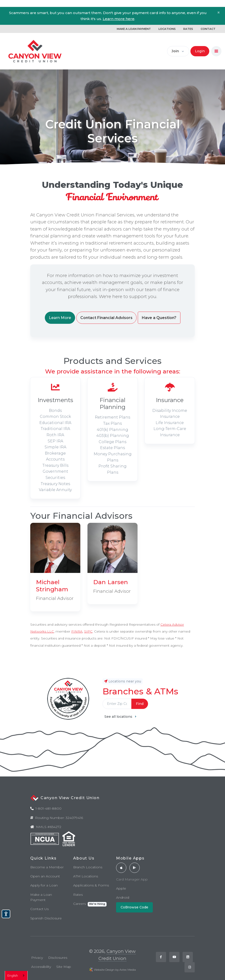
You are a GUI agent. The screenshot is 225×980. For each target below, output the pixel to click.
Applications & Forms (91, 885)
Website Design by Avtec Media (115, 970)
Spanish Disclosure (46, 918)
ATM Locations (86, 876)
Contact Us (39, 909)
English (13, 975)
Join (175, 51)
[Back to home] (35, 51)
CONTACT (208, 29)
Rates (78, 895)
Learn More (60, 318)
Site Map (64, 967)
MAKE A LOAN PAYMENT (134, 29)
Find (140, 704)
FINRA (77, 631)
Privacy (37, 958)
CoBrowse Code (134, 907)
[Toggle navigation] (216, 51)
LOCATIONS (167, 29)
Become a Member (47, 867)
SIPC (88, 631)
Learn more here (119, 19)
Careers (90, 904)
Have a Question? (159, 318)
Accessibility (41, 967)
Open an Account (45, 876)
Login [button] (200, 51)
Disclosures (58, 958)
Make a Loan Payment (41, 897)
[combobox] (16, 975)
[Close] (219, 12)
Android (123, 897)
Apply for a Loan (44, 885)
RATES (188, 29)
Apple (121, 888)
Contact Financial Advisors (106, 318)
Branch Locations (88, 867)
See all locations (120, 717)
